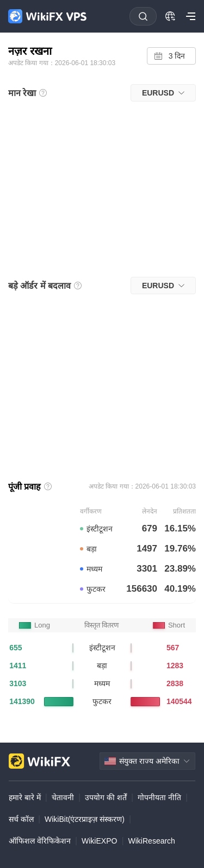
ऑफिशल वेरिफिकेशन (40, 841)
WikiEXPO (99, 841)
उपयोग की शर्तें (106, 797)
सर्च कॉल (21, 819)
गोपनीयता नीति (159, 797)
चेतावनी (63, 797)
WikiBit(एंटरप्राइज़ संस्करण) (85, 819)
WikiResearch (152, 841)
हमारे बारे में (25, 797)
